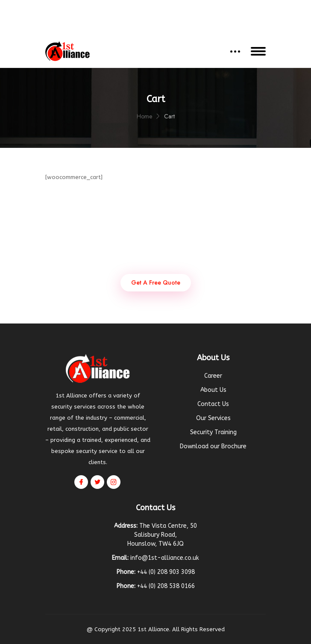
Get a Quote (155, 25)
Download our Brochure (213, 446)
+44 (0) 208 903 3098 (204, 10)
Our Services (213, 418)
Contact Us (213, 404)
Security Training (213, 432)
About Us (213, 390)
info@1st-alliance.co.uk (123, 10)
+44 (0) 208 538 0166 (166, 586)
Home (144, 116)
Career (213, 376)
